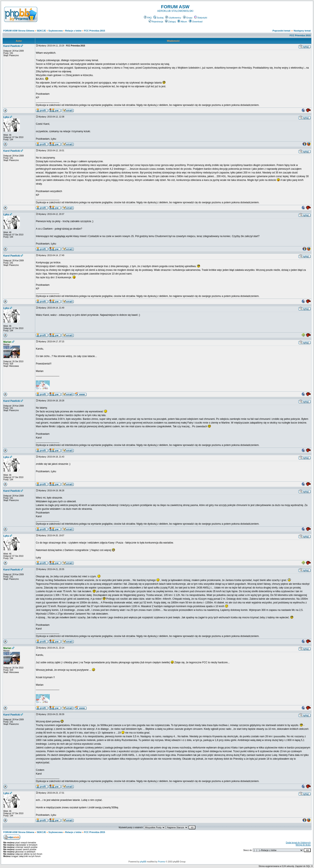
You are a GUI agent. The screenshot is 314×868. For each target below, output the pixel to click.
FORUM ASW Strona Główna (19, 31)
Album (182, 22)
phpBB (143, 862)
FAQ (148, 18)
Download (196, 22)
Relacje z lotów (73, 31)
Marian (7, 342)
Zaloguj (170, 22)
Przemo (162, 862)
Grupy (188, 18)
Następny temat (302, 31)
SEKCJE (41, 31)
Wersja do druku (303, 845)
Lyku (6, 117)
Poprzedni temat (281, 31)
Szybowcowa (56, 31)
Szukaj (158, 18)
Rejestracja (156, 22)
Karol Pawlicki (12, 46)
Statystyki (201, 18)
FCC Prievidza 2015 (95, 31)
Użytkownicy (173, 18)
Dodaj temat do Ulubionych (298, 843)
